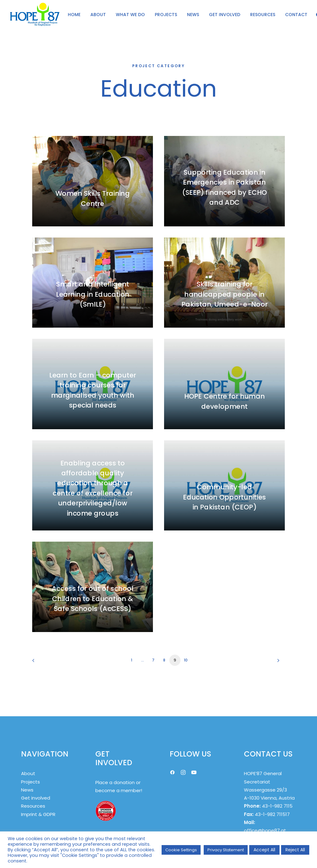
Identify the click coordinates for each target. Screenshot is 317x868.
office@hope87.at (265, 830)
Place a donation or (118, 782)
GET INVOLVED (225, 15)
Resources (33, 806)
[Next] (276, 663)
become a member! (119, 790)
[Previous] (41, 663)
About (28, 773)
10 (186, 660)
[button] (172, 773)
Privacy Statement (226, 850)
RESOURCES (263, 15)
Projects (30, 782)
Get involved (36, 798)
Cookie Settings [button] (181, 850)
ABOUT (98, 15)
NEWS (193, 15)
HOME (74, 15)
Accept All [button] (264, 850)
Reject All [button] (295, 850)
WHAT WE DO (130, 15)
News (27, 790)
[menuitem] (74, 14)
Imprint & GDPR (38, 814)
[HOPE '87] (35, 14)
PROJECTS (166, 15)
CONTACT (296, 15)
